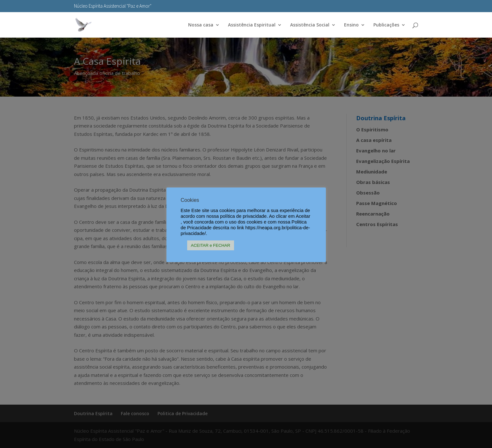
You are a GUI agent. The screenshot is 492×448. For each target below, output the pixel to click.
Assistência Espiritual (252, 25)
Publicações (386, 25)
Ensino (351, 25)
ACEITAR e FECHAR (211, 245)
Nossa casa (201, 25)
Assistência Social (310, 25)
